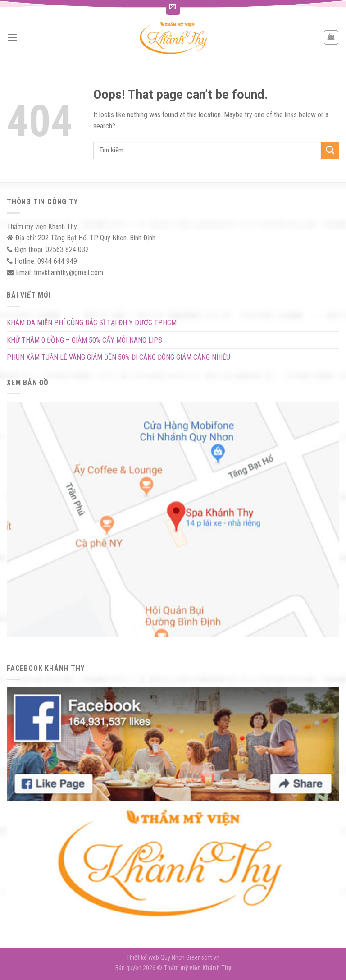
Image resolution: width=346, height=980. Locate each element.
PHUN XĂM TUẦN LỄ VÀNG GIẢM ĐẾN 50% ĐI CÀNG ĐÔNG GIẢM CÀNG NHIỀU (118, 357)
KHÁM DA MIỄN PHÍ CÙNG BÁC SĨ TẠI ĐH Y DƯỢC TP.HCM (92, 323)
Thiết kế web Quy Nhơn (156, 958)
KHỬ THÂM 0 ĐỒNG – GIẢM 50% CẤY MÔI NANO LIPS (84, 340)
